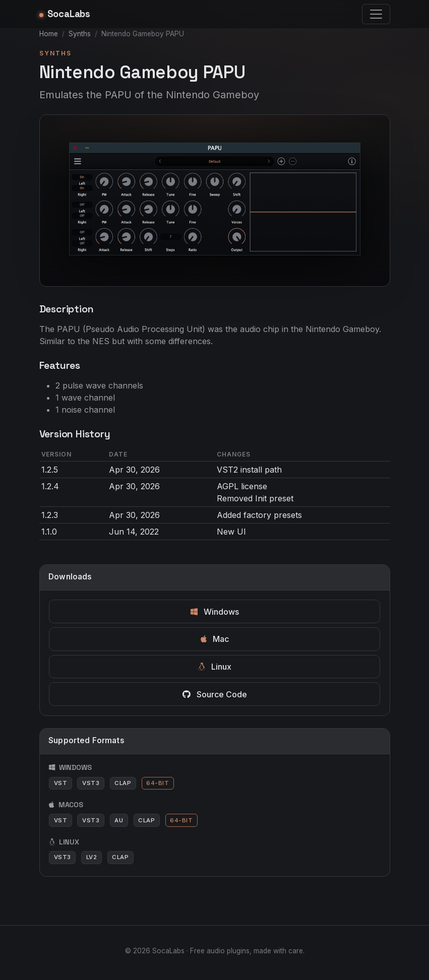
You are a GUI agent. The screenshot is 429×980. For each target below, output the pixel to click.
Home (49, 34)
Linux (215, 667)
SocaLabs (65, 14)
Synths (80, 34)
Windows (215, 612)
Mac (215, 639)
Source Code (215, 694)
